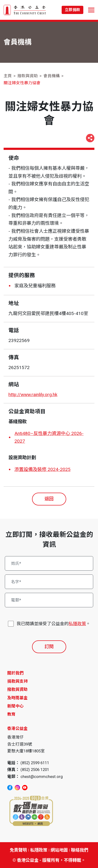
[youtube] (25, 788)
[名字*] (49, 582)
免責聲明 (18, 850)
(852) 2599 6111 (35, 763)
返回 (49, 499)
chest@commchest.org (42, 777)
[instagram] (17, 788)
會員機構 (52, 76)
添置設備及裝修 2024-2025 (42, 469)
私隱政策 (77, 624)
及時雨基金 (17, 698)
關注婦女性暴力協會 (22, 83)
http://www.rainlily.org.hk (33, 395)
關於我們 (15, 673)
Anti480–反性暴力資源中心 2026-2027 (49, 437)
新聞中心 (15, 706)
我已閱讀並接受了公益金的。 (53, 624)
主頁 (8, 76)
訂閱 (49, 647)
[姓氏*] (49, 563)
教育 (11, 714)
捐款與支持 (17, 681)
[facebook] (10, 788)
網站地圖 (59, 850)
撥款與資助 (28, 76)
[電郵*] (49, 600)
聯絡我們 (80, 850)
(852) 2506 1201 (35, 770)
